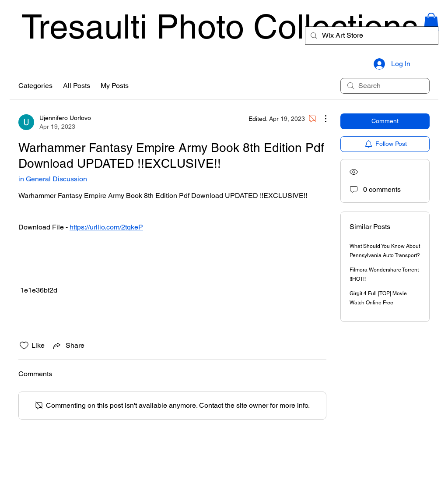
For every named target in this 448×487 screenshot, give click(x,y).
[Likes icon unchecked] (24, 346)
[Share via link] (68, 346)
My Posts (115, 86)
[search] (385, 86)
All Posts (77, 86)
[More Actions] (321, 119)
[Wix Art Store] (371, 35)
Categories (35, 86)
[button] (431, 22)
